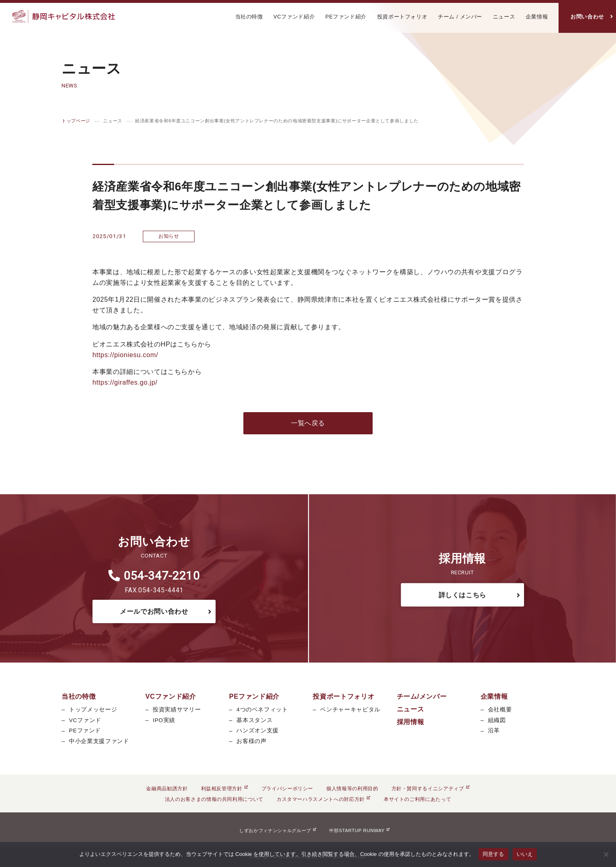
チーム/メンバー (422, 696)
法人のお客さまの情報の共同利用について (214, 799)
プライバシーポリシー (287, 789)
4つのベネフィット (262, 710)
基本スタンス (254, 720)
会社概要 (500, 710)
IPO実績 (164, 720)
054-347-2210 (154, 576)
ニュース (504, 17)
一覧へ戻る (308, 423)
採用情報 (411, 722)
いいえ (525, 854)
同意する (493, 854)
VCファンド (85, 720)
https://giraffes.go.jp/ (125, 382)
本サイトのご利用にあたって (417, 799)
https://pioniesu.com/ (125, 355)
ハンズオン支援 (257, 731)
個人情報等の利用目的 (352, 789)
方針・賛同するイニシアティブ (431, 789)
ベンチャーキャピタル (350, 710)
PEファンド (85, 731)
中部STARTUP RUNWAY (359, 830)
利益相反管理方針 (225, 789)
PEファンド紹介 (346, 17)
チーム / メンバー (460, 17)
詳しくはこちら (463, 595)
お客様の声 (251, 741)
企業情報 (537, 17)
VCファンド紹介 (294, 17)
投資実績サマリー (177, 710)
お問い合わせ (587, 17)
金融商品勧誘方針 (167, 789)
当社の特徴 (249, 17)
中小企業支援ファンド (99, 741)
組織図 (497, 720)
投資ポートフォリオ (402, 17)
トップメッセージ (93, 710)
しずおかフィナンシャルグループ (278, 830)
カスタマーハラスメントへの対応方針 (324, 799)
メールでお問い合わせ (154, 611)
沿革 (494, 731)
